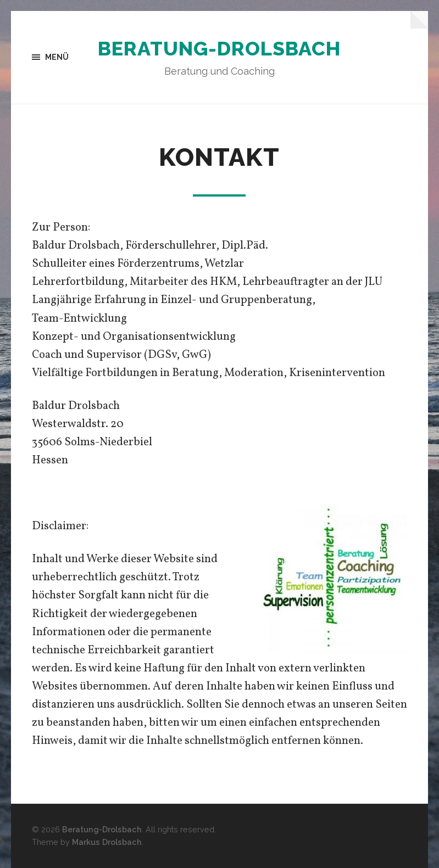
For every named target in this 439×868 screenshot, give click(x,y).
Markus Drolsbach (107, 842)
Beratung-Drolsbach (219, 48)
